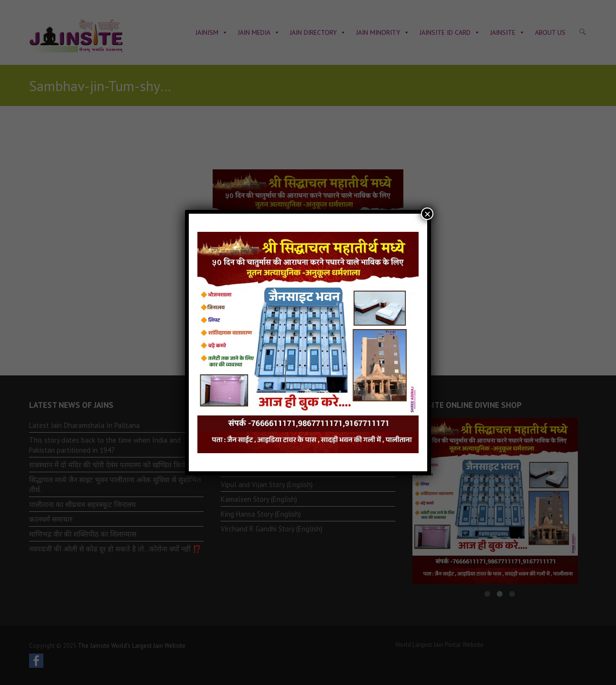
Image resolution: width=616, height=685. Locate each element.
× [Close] (427, 214)
